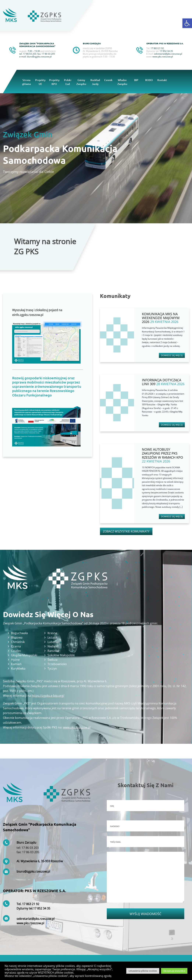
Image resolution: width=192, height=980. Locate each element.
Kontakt (162, 80)
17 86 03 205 (48, 54)
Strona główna (26, 82)
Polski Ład (68, 82)
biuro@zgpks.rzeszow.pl (39, 57)
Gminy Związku (81, 82)
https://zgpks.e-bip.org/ (48, 696)
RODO (149, 80)
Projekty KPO (54, 82)
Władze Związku (122, 82)
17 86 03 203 (30, 54)
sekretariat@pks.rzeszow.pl (168, 54)
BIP (136, 80)
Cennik (108, 80)
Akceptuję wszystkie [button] (174, 971)
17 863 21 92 (31, 904)
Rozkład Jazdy (95, 82)
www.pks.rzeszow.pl (163, 57)
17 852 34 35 (42, 908)
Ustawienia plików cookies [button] (143, 971)
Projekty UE (40, 82)
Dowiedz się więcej (172, 355)
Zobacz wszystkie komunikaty (126, 531)
